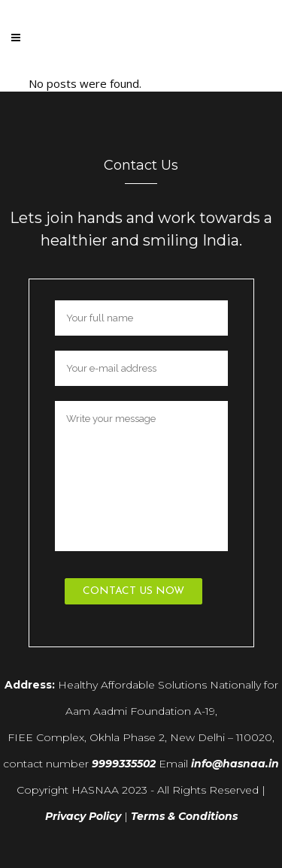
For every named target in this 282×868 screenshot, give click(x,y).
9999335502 (124, 764)
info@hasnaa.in (235, 764)
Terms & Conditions (184, 816)
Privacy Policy (83, 816)
